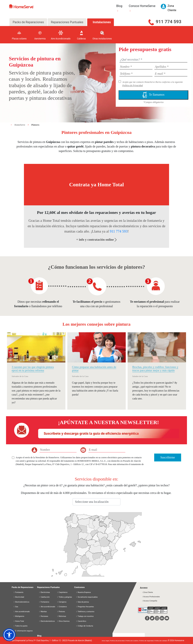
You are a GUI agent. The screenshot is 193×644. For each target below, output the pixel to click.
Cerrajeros (62, 602)
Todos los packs (20, 626)
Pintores (35, 125)
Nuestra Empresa (83, 592)
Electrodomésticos (21, 602)
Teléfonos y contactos (85, 612)
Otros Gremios (63, 621)
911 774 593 (168, 22)
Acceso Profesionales (151, 597)
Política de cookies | (132, 641)
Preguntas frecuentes (85, 607)
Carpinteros (62, 592)
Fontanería (18, 592)
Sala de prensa (82, 602)
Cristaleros (62, 607)
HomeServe (20, 125)
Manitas (43, 612)
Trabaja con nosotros (85, 616)
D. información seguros (23, 631)
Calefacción (44, 597)
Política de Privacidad (133, 85)
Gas (16, 607)
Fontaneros (44, 602)
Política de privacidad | (118, 641)
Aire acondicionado (22, 612)
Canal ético (81, 621)
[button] (9, 635)
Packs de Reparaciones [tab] (28, 22)
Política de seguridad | (147, 641)
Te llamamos (153, 95)
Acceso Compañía (149, 601)
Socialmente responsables (87, 597)
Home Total (19, 621)
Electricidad (19, 597)
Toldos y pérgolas (64, 597)
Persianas (43, 616)
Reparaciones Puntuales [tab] (67, 22)
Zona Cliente (147, 592)
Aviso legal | (106, 641)
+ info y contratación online (97, 240)
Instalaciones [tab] (102, 22)
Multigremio (19, 616)
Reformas (62, 616)
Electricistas (44, 592)
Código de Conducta (85, 626)
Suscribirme (168, 457)
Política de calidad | (161, 641)
